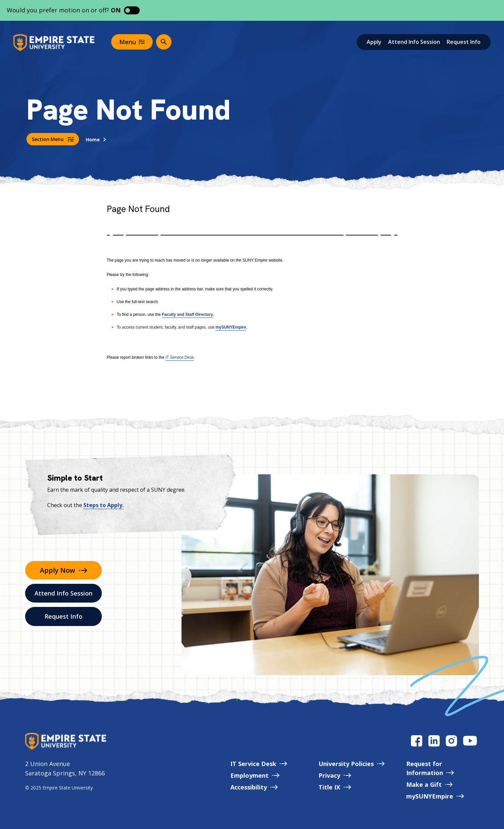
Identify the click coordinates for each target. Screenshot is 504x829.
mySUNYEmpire (231, 327)
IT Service (259, 764)
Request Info (464, 42)
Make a (429, 784)
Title (335, 787)
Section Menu (53, 139)
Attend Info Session (414, 42)
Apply (374, 42)
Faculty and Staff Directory (187, 315)
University (351, 764)
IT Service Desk (179, 357)
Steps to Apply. (103, 505)
